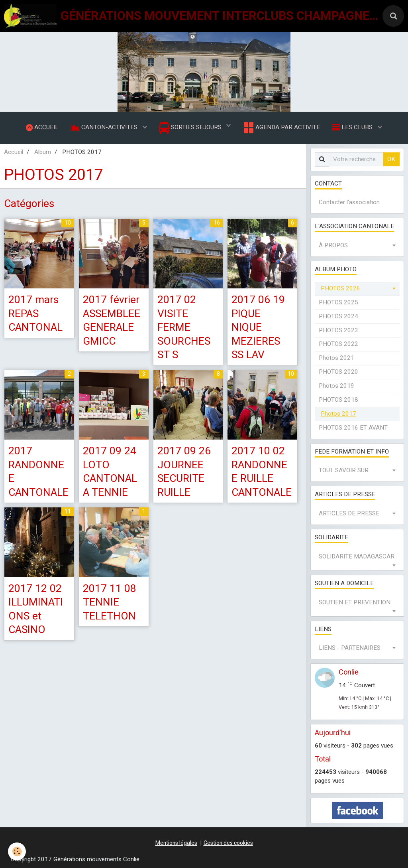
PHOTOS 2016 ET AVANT (353, 428)
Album (43, 152)
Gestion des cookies (228, 843)
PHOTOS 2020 (338, 372)
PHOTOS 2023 (338, 330)
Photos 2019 (336, 386)
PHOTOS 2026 (340, 288)
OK (391, 159)
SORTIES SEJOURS (191, 128)
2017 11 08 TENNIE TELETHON (110, 602)
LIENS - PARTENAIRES (350, 648)
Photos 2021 (336, 358)
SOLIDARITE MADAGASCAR (357, 556)
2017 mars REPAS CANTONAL (35, 313)
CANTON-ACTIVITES (105, 127)
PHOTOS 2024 (338, 316)
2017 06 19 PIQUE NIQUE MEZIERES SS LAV (258, 327)
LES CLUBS (353, 127)
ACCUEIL (42, 127)
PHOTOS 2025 (338, 302)
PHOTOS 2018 (338, 400)
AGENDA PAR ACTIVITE (281, 128)
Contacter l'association (349, 203)
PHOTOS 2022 (338, 344)
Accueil (14, 152)
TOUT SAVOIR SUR (344, 471)
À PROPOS (333, 246)
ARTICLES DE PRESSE (349, 514)
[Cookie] (17, 851)
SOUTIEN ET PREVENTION (355, 602)
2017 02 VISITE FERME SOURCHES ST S (184, 327)
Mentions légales (176, 843)
